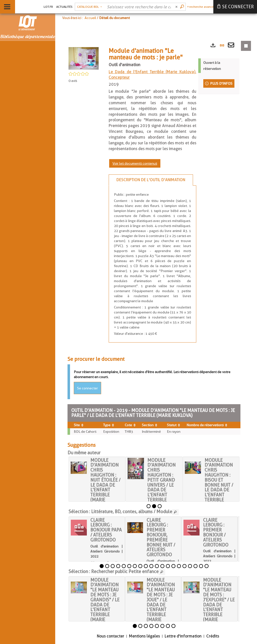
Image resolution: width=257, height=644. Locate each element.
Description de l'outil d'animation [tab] (151, 180)
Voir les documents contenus (135, 163)
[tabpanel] (152, 264)
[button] (89, 7)
